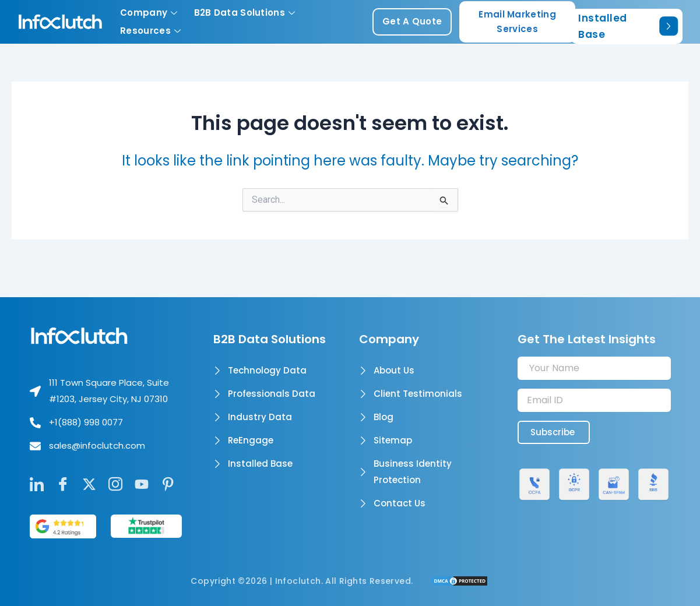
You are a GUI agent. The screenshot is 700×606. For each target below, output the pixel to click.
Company (149, 13)
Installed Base (628, 26)
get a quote (412, 21)
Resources (150, 31)
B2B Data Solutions (245, 13)
